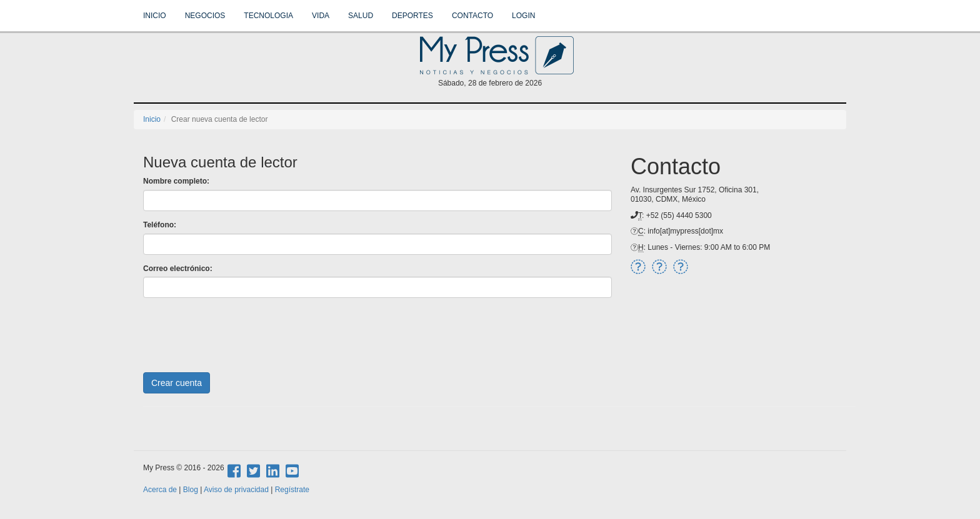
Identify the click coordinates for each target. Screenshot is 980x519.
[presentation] (238, 332)
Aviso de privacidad (236, 490)
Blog (191, 490)
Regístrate (292, 490)
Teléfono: (160, 225)
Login (523, 16)
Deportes (412, 16)
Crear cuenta (177, 383)
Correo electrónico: (178, 269)
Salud (361, 16)
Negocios (205, 16)
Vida (321, 16)
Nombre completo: (176, 181)
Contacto (472, 16)
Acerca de (160, 490)
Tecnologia (268, 16)
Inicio (155, 16)
